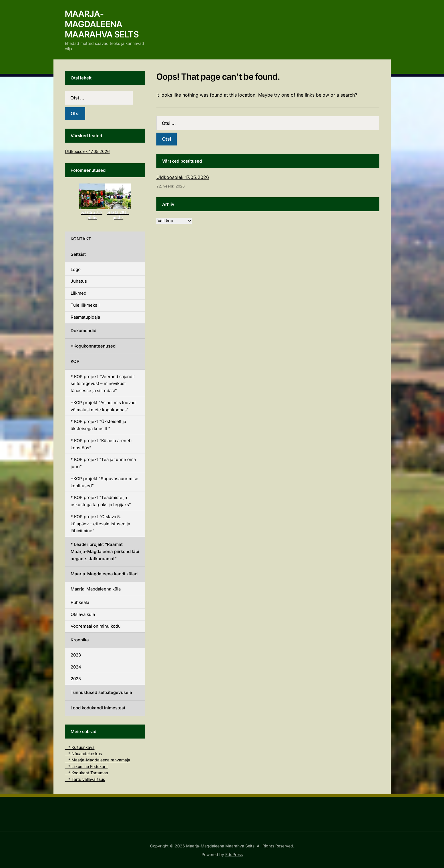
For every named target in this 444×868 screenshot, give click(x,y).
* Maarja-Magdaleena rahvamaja (97, 760)
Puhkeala (80, 602)
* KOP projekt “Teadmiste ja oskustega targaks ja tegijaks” (101, 501)
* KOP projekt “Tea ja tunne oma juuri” (103, 463)
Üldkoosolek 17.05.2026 (183, 177)
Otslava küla (83, 614)
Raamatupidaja (85, 317)
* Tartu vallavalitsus (85, 779)
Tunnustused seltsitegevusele (101, 692)
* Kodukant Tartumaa (86, 773)
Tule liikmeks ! (85, 305)
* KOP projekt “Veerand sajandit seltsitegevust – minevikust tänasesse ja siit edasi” (103, 384)
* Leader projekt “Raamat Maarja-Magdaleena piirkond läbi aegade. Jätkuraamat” (105, 551)
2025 (76, 679)
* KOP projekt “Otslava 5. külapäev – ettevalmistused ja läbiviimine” (100, 524)
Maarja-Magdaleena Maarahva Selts (102, 24)
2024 (76, 667)
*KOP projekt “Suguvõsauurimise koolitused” (104, 482)
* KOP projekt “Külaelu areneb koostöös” (101, 444)
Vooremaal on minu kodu (96, 626)
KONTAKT (81, 239)
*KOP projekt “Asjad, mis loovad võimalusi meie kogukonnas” (103, 406)
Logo (76, 269)
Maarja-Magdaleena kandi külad (104, 574)
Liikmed (78, 293)
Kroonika (80, 640)
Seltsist (78, 254)
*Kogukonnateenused (93, 346)
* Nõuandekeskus (83, 754)
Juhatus (79, 281)
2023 (76, 655)
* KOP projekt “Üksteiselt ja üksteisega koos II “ (98, 425)
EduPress (234, 854)
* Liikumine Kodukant (86, 766)
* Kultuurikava (80, 747)
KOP (75, 361)
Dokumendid (83, 331)
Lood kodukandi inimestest (98, 708)
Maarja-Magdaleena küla (96, 589)
